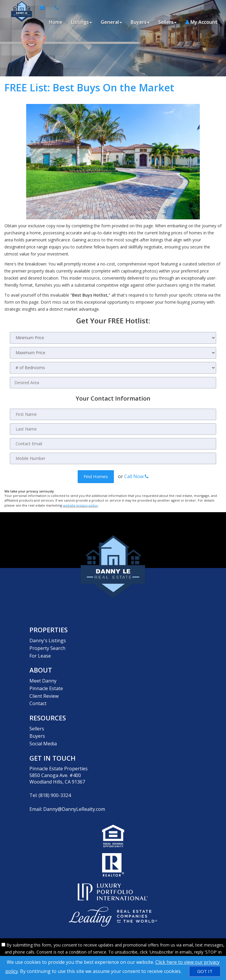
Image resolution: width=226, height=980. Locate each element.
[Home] (20, 7)
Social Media (43, 735)
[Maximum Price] (113, 353)
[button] (96, 476)
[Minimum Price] (113, 338)
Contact (38, 698)
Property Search (47, 646)
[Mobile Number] (113, 458)
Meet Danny (43, 678)
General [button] (111, 22)
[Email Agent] (45, 7)
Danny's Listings (48, 640)
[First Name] (113, 414)
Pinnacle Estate (46, 684)
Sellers (37, 722)
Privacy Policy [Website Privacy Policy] (177, 949)
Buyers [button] (140, 22)
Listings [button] (81, 22)
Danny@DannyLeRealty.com (74, 800)
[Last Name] (113, 429)
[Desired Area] (113, 383)
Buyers (37, 729)
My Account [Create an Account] (201, 22)
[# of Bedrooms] (113, 368)
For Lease (40, 653)
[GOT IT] (205, 971)
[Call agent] (54, 7)
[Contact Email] (113, 444)
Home (55, 22)
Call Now (136, 476)
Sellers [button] (167, 22)
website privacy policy (80, 505)
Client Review (44, 691)
